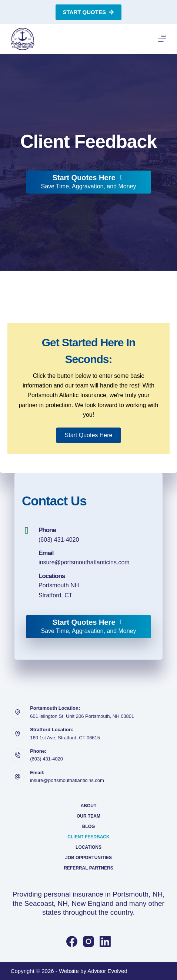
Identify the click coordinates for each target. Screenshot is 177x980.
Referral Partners (88, 868)
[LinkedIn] (105, 941)
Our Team (88, 816)
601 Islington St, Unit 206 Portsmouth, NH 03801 (82, 716)
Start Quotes (89, 12)
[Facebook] (72, 941)
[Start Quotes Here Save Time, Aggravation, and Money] (88, 182)
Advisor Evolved (107, 971)
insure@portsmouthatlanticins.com (84, 562)
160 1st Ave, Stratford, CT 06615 (65, 738)
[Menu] (162, 39)
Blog (89, 826)
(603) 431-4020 (59, 540)
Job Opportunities (88, 858)
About (89, 806)
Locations (88, 847)
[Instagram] (88, 941)
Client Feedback (88, 837)
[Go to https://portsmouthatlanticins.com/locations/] (88, 586)
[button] (89, 435)
